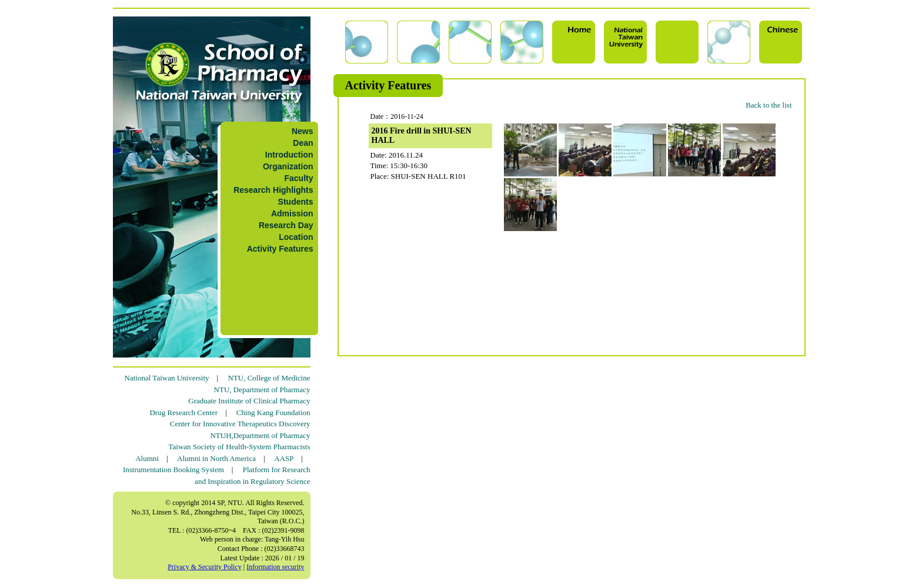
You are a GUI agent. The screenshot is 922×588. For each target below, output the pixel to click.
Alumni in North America (216, 458)
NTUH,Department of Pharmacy (260, 435)
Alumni (147, 458)
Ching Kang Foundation (273, 412)
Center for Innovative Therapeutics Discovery (240, 424)
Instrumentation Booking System (173, 470)
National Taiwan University (167, 378)
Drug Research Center (183, 412)
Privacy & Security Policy (205, 567)
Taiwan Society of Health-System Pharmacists (240, 447)
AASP (284, 458)
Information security (275, 567)
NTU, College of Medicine (269, 378)
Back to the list (769, 105)
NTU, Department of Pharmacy (262, 390)
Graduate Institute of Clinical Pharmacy (249, 401)
